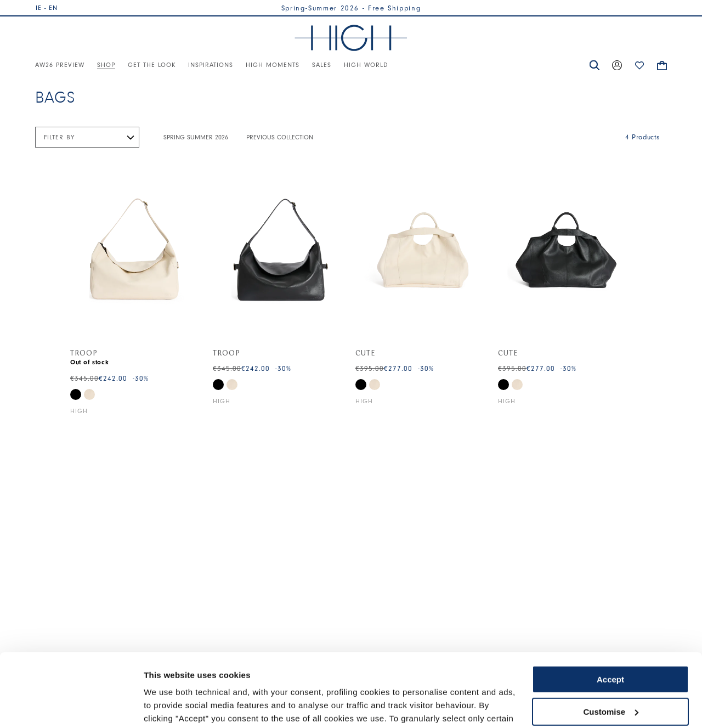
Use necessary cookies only (610, 675)
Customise (611, 643)
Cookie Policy (451, 676)
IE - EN (47, 8)
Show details (169, 706)
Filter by (59, 137)
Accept (610, 611)
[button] (595, 65)
